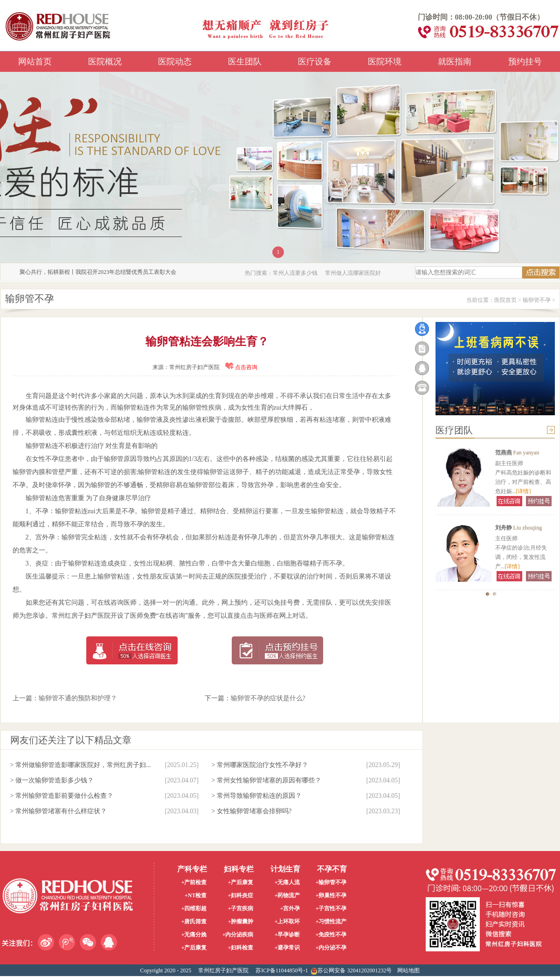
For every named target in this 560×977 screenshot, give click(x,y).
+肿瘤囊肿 (241, 921)
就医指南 (455, 62)
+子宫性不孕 (331, 908)
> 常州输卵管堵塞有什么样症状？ (59, 811)
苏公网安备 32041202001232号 (351, 971)
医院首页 (505, 300)
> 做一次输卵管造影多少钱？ (52, 780)
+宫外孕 (290, 908)
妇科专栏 (239, 869)
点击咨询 (241, 367)
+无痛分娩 (194, 935)
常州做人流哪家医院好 (353, 273)
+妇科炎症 (241, 895)
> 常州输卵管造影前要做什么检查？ (62, 796)
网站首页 (35, 62)
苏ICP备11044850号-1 (282, 970)
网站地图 (408, 970)
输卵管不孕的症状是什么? (268, 698)
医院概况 (105, 62)
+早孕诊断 (287, 935)
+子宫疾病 (241, 908)
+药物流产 (287, 895)
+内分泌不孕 (331, 948)
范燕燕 (504, 453)
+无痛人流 (287, 882)
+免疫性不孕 (331, 935)
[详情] (524, 491)
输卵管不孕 (537, 300)
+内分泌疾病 (238, 935)
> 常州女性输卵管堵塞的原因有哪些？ (266, 780)
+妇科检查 (241, 948)
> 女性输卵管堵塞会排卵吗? (252, 811)
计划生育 (285, 869)
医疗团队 (454, 430)
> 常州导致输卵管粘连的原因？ (257, 796)
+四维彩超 (194, 908)
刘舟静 (504, 528)
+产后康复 (194, 948)
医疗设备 (315, 62)
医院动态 (175, 62)
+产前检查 (194, 882)
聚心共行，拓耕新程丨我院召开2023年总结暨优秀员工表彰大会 (98, 272)
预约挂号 (525, 62)
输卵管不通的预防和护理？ (78, 698)
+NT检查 (196, 895)
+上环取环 (287, 921)
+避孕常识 (287, 948)
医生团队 (245, 62)
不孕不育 (332, 869)
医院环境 (385, 62)
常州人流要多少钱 (295, 273)
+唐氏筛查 (194, 921)
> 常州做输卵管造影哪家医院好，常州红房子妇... (81, 765)
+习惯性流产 (331, 921)
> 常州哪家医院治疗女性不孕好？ (260, 765)
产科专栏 (192, 869)
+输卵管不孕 (331, 882)
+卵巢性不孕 (331, 895)
